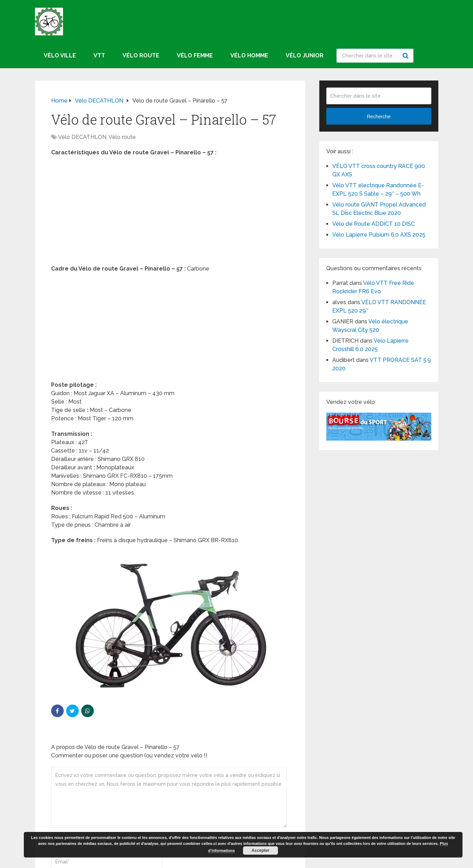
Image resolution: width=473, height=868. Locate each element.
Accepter (260, 850)
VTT (99, 55)
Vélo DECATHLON (82, 137)
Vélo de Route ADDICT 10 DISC (374, 224)
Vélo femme (195, 55)
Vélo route (141, 55)
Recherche (406, 56)
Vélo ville (60, 55)
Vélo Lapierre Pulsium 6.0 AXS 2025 (379, 235)
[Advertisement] (170, 213)
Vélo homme (249, 55)
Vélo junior (305, 55)
